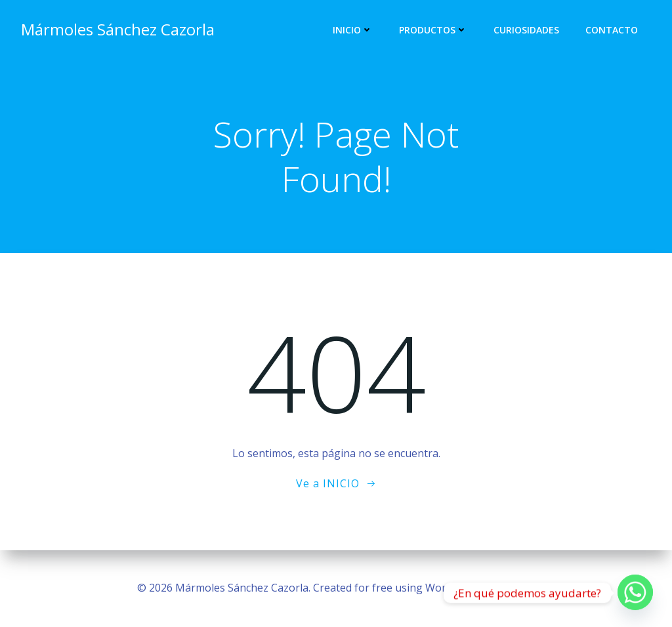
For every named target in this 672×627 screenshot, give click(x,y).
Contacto (612, 30)
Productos (433, 30)
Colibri (519, 588)
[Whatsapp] (635, 593)
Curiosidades (526, 30)
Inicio (353, 30)
